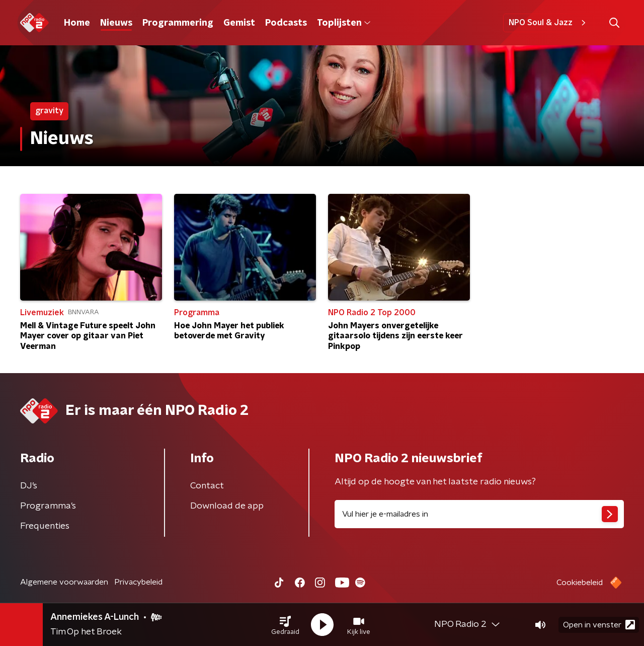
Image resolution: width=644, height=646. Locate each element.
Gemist (239, 23)
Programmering (178, 23)
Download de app (227, 506)
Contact (207, 486)
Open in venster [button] (599, 625)
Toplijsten (344, 23)
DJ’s (29, 486)
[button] (285, 625)
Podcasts (286, 23)
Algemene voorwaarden (64, 582)
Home (77, 23)
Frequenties (45, 526)
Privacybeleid (138, 582)
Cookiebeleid (580, 583)
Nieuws (116, 23)
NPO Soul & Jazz (549, 23)
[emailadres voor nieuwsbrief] (479, 514)
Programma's (48, 506)
